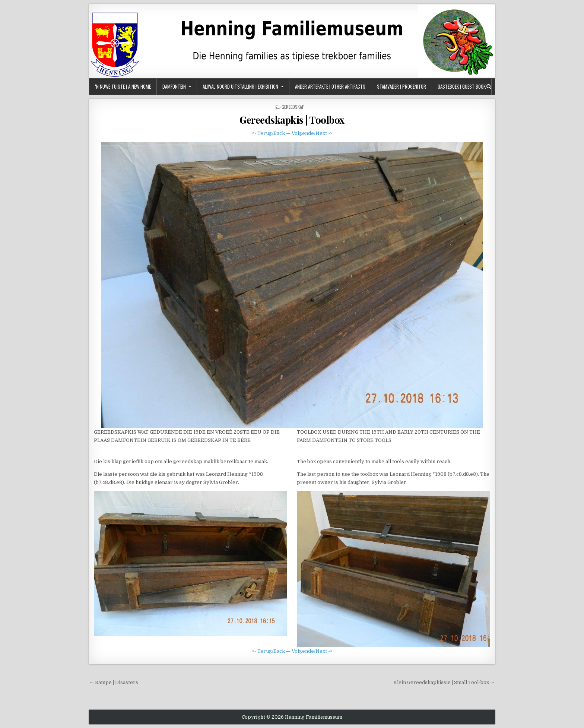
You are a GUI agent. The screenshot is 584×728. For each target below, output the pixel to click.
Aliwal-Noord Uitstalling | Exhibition (240, 86)
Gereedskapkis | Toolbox (292, 120)
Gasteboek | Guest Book (462, 86)
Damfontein (174, 86)
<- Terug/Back (268, 133)
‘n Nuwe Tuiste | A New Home (123, 86)
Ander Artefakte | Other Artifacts (330, 86)
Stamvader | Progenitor (401, 86)
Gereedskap (293, 107)
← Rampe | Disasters (114, 682)
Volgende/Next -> (312, 133)
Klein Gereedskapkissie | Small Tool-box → (444, 682)
